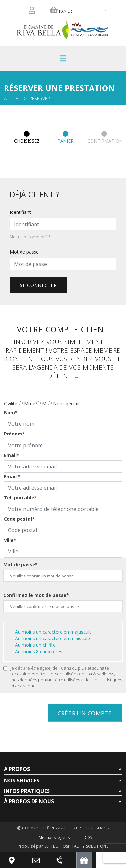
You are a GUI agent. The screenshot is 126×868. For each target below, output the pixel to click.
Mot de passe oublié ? (30, 237)
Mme (30, 404)
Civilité (11, 404)
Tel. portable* (20, 498)
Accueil (13, 98)
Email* (12, 455)
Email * (12, 476)
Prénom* (14, 434)
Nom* (11, 412)
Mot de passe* (21, 565)
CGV (89, 837)
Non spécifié (66, 404)
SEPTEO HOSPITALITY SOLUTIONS (76, 846)
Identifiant (20, 212)
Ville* (10, 540)
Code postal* (19, 519)
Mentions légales (54, 837)
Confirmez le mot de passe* (36, 595)
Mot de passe (24, 252)
